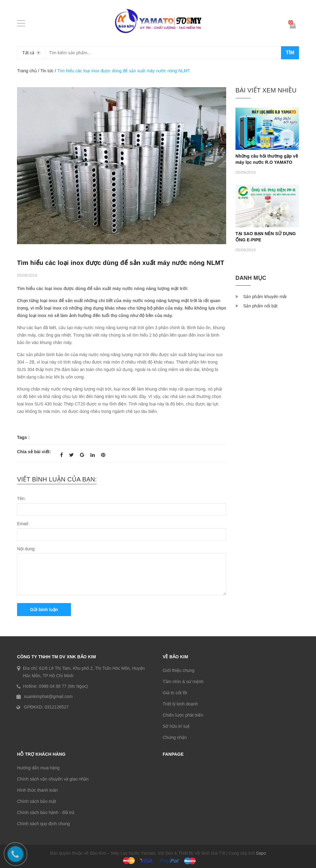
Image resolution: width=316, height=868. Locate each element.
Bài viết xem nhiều (266, 90)
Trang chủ (27, 71)
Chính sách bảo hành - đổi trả (46, 812)
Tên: (21, 499)
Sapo (261, 853)
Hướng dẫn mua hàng (38, 768)
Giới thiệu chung (179, 670)
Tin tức (47, 71)
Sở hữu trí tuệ (176, 726)
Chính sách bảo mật (37, 801)
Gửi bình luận (44, 610)
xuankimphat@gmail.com (48, 696)
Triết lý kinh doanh (180, 704)
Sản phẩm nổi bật (260, 306)
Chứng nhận (175, 737)
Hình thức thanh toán (37, 790)
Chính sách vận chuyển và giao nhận (53, 779)
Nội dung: (26, 549)
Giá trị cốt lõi (175, 693)
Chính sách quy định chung (44, 824)
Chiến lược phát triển (183, 715)
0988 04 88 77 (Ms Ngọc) (63, 686)
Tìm (290, 53)
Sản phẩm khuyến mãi (265, 297)
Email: (23, 524)
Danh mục (251, 278)
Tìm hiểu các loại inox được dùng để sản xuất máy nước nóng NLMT (121, 263)
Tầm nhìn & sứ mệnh (183, 682)
